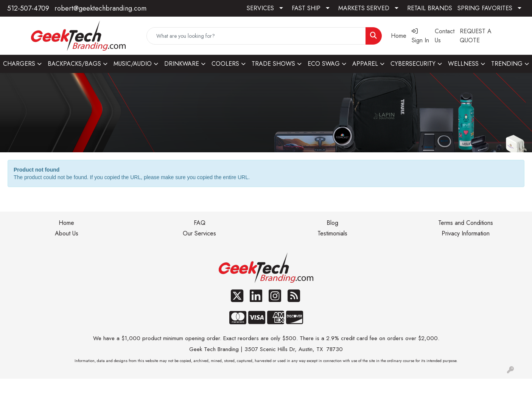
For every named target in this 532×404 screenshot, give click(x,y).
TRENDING (507, 64)
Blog (332, 223)
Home (66, 223)
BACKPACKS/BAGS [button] (74, 64)
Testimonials (332, 233)
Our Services (199, 233)
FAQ (200, 223)
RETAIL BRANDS (430, 8)
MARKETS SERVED (364, 8)
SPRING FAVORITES (485, 8)
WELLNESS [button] (463, 64)
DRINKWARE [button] (182, 64)
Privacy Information (466, 233)
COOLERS (225, 64)
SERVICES (260, 8)
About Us (67, 233)
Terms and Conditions (466, 223)
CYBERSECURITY (413, 64)
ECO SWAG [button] (324, 64)
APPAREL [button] (365, 64)
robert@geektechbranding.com (100, 8)
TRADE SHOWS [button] (273, 64)
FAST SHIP (306, 8)
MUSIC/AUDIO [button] (133, 64)
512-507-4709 (28, 8)
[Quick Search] (256, 36)
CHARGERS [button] (19, 64)
